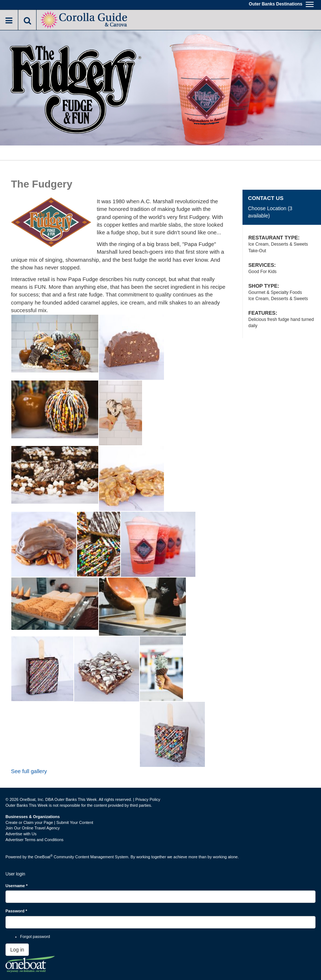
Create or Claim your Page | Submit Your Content (49, 822)
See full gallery (29, 771)
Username (17, 886)
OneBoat (44, 857)
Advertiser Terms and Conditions (35, 840)
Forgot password (35, 937)
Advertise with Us (21, 834)
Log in (17, 950)
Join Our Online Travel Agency (33, 828)
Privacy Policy (148, 799)
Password (16, 911)
